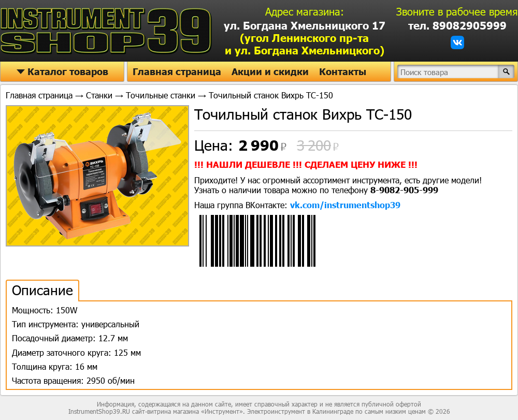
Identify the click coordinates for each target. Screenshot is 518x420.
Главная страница (177, 71)
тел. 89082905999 (457, 25)
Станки (99, 95)
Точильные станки (161, 95)
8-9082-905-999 (404, 190)
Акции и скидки (270, 71)
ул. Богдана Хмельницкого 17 (305, 38)
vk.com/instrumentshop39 (345, 205)
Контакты (343, 71)
